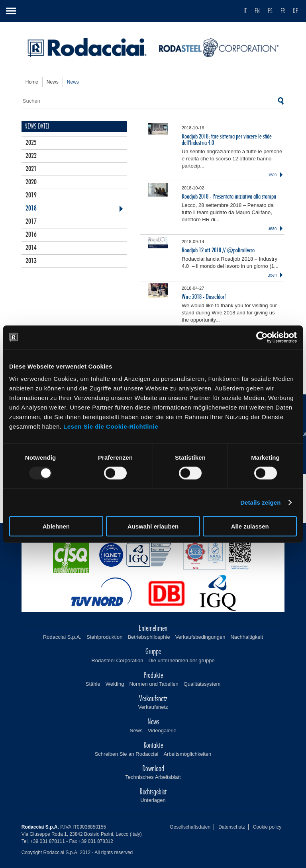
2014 (31, 248)
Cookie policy (267, 827)
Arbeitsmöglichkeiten (187, 754)
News (136, 730)
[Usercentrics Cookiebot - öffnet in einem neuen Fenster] (262, 337)
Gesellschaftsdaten (190, 827)
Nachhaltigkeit (247, 637)
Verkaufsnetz (153, 707)
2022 (31, 156)
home (32, 82)
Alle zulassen (250, 526)
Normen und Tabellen (154, 684)
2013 (31, 261)
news (53, 82)
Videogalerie (162, 730)
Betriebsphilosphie (149, 637)
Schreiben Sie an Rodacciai (127, 754)
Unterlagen (153, 800)
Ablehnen (56, 526)
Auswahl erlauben (153, 526)
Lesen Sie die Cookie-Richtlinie (111, 426)
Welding (115, 684)
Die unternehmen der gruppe (181, 660)
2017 (31, 222)
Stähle (93, 684)
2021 (31, 169)
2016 (31, 235)
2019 (31, 195)
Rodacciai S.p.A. (62, 637)
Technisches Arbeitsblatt (153, 777)
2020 (31, 182)
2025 (31, 143)
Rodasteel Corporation (117, 660)
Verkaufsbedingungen (200, 637)
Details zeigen (260, 502)
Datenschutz (232, 827)
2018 (31, 209)
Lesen (272, 175)
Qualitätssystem (202, 684)
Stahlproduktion (104, 637)
